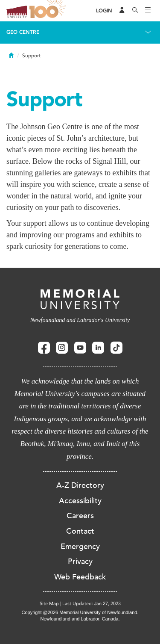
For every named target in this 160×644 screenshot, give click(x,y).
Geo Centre (23, 32)
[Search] (135, 11)
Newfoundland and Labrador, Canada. (80, 619)
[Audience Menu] (122, 11)
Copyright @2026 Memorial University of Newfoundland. (80, 612)
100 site (49, 11)
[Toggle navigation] (148, 11)
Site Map (49, 604)
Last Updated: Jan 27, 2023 (92, 604)
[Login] (104, 11)
